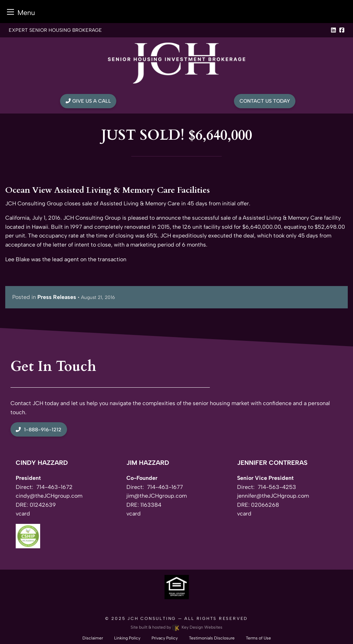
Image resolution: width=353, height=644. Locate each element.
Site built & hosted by (176, 627)
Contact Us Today (265, 101)
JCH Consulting (152, 619)
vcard (23, 514)
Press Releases (57, 297)
